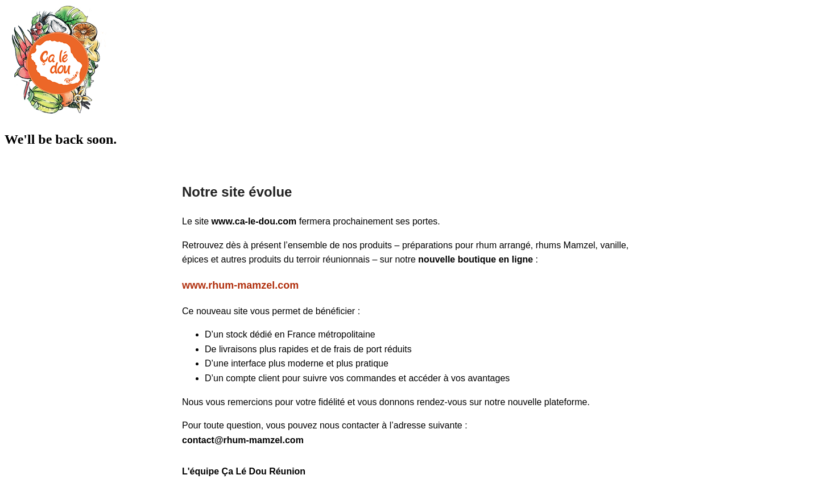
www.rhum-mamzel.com (240, 285)
